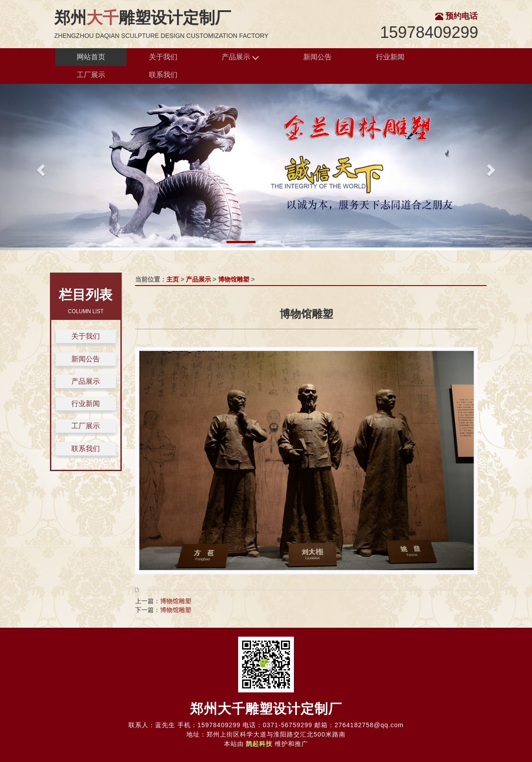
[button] (40, 167)
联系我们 (163, 75)
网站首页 (91, 57)
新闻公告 (318, 57)
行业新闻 (390, 57)
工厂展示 (91, 75)
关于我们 (163, 57)
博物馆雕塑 (234, 279)
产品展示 (240, 57)
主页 (173, 279)
